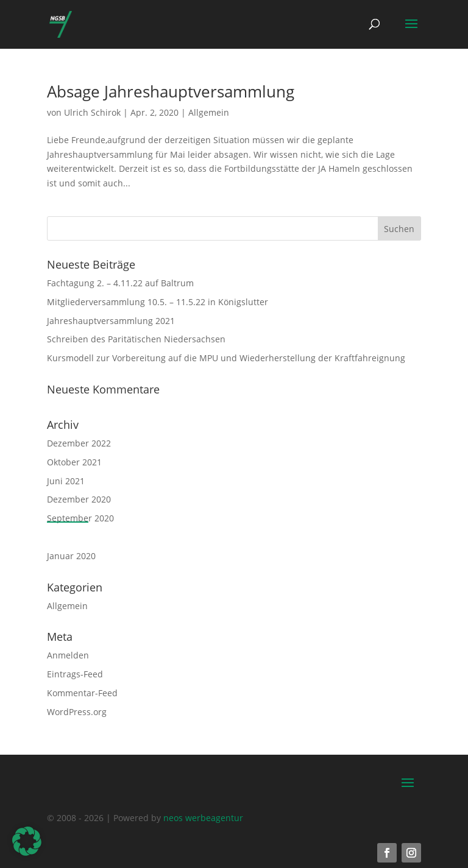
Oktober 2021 (74, 462)
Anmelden (68, 655)
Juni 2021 (66, 481)
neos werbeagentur (203, 818)
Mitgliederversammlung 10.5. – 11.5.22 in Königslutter (158, 302)
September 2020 (80, 518)
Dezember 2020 (79, 499)
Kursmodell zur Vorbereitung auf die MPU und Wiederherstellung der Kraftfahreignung (226, 358)
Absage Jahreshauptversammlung (171, 91)
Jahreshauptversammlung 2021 (111, 321)
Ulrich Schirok (92, 112)
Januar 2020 (71, 556)
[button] (27, 841)
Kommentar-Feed (82, 693)
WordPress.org (77, 712)
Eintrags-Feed (75, 674)
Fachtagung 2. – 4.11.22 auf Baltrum (120, 283)
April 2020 (68, 537)
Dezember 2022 (79, 443)
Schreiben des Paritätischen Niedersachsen (136, 339)
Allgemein (209, 112)
